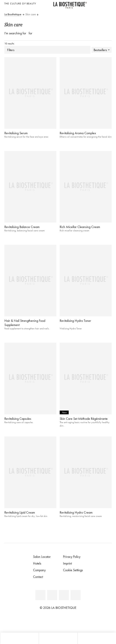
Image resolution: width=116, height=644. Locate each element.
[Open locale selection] (107, 3)
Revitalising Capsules (18, 419)
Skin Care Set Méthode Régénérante (84, 419)
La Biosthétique (13, 14)
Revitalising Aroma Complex (78, 133)
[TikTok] (76, 595)
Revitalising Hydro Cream (76, 512)
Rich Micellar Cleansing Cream (80, 227)
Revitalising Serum (16, 133)
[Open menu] (58, 638)
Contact (38, 577)
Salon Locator (42, 556)
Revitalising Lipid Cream (20, 512)
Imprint (67, 563)
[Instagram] (64, 595)
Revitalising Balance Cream (22, 227)
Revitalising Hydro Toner (75, 321)
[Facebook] (40, 595)
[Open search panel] (97, 638)
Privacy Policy (72, 556)
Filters (47, 50)
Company (39, 570)
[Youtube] (52, 595)
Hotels (37, 563)
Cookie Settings (73, 570)
